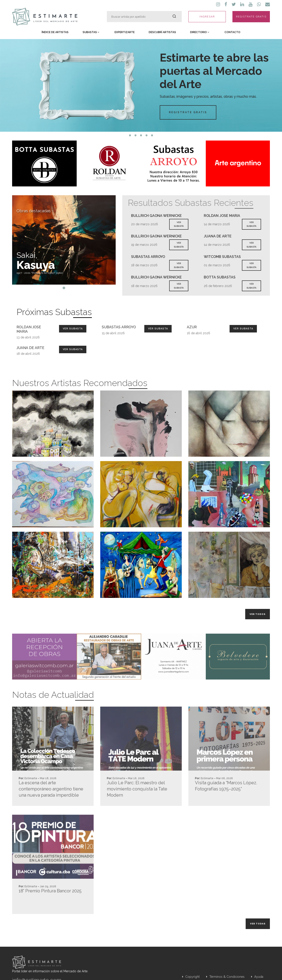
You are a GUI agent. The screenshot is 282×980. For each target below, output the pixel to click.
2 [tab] (136, 135)
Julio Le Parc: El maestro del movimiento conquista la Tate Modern (137, 806)
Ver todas (258, 924)
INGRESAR (207, 17)
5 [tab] (152, 135)
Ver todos (258, 614)
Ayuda (257, 977)
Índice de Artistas (55, 32)
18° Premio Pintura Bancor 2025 (50, 908)
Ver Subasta (73, 329)
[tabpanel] (141, 85)
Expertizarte (125, 32)
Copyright (191, 977)
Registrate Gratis (188, 112)
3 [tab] (141, 135)
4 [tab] (147, 135)
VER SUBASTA (179, 224)
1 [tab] (130, 135)
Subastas (91, 32)
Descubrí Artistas (162, 32)
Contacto (232, 32)
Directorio (200, 32)
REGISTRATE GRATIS (251, 17)
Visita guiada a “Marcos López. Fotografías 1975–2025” (226, 803)
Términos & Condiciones (225, 977)
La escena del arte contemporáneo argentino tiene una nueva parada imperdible (51, 806)
